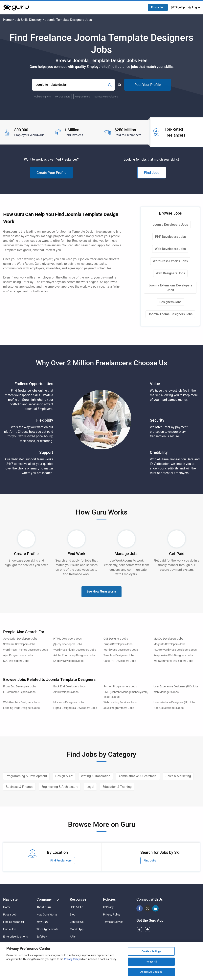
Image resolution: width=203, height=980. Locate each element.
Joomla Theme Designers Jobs (170, 314)
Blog (73, 914)
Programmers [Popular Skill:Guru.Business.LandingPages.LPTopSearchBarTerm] (82, 97)
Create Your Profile (51, 173)
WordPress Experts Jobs (170, 261)
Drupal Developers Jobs (118, 644)
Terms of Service (113, 922)
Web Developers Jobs (170, 249)
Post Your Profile (148, 85)
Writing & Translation (96, 776)
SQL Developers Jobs (16, 661)
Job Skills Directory (28, 20)
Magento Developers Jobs (169, 644)
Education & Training (117, 787)
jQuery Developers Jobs (68, 644)
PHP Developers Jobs (170, 237)
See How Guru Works (101, 591)
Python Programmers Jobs (120, 687)
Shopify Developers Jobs (68, 661)
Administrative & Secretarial (138, 776)
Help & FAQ (77, 907)
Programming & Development (26, 776)
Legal (90, 787)
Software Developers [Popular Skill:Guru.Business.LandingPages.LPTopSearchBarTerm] (106, 97)
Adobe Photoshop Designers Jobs (74, 655)
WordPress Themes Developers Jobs (25, 650)
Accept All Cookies (151, 972)
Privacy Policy (112, 914)
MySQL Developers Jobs (168, 639)
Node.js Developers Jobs (169, 708)
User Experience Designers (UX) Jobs (176, 687)
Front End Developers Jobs (20, 687)
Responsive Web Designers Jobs (173, 655)
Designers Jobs (170, 302)
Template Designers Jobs (119, 655)
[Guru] (16, 8)
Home (7, 20)
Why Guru (43, 922)
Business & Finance (19, 787)
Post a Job (158, 7)
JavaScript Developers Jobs (20, 639)
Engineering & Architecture (60, 787)
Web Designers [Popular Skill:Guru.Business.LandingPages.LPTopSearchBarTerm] (42, 97)
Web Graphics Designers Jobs (21, 702)
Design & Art (64, 776)
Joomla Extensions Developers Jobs (170, 288)
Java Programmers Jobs (119, 708)
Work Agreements (47, 929)
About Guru (44, 907)
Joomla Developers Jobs (170, 225)
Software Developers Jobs (19, 644)
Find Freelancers (61, 861)
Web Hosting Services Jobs (120, 702)
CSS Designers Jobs (116, 639)
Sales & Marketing (178, 776)
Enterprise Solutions (15, 937)
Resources (78, 899)
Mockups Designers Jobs (69, 702)
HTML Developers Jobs (68, 639)
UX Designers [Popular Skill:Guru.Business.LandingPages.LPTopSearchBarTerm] (63, 97)
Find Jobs (152, 173)
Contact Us (77, 922)
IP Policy (108, 907)
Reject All (151, 962)
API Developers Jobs (66, 692)
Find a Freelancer (14, 922)
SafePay (42, 937)
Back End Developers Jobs (69, 687)
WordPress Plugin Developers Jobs (75, 650)
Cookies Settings (151, 951)
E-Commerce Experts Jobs (19, 692)
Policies (109, 899)
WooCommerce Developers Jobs (173, 661)
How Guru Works (47, 914)
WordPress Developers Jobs (121, 650)
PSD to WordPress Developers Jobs (175, 650)
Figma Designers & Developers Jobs (75, 708)
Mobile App (77, 929)
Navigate (10, 899)
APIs (73, 937)
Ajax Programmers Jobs (18, 655)
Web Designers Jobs (170, 273)
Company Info (48, 899)
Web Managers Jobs (166, 692)
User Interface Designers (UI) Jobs (174, 702)
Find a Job (10, 929)
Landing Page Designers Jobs (21, 708)
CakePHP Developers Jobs (120, 661)
